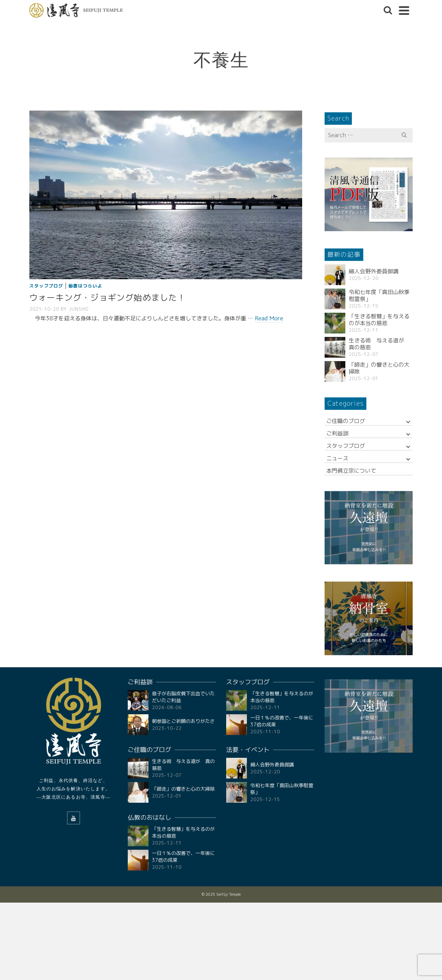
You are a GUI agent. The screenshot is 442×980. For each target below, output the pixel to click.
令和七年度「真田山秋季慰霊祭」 (379, 295)
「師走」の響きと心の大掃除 (379, 368)
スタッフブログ (46, 286)
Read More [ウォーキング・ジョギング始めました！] (269, 318)
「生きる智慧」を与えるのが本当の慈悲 (379, 320)
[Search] (388, 10)
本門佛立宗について (351, 471)
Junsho (79, 309)
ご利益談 (337, 433)
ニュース (337, 458)
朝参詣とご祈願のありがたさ (183, 721)
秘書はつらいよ (85, 286)
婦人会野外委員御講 (374, 271)
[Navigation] (404, 10)
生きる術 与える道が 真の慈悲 (379, 344)
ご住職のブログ (346, 421)
